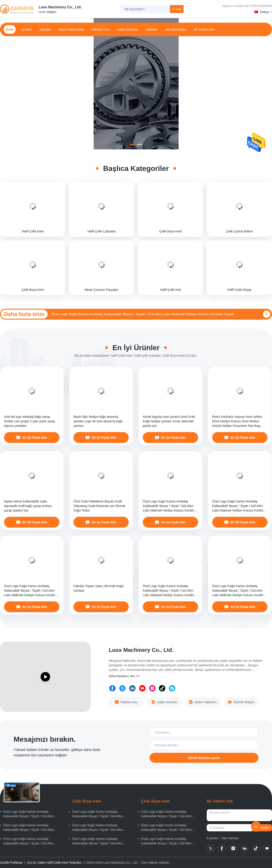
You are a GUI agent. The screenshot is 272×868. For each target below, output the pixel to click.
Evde (10, 29)
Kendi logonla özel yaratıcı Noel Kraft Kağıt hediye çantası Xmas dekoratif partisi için (169, 421)
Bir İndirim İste (204, 29)
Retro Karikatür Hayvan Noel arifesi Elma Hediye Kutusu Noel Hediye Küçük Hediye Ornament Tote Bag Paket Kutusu (237, 421)
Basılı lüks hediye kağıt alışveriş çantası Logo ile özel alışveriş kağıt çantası (98, 421)
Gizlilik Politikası (11, 863)
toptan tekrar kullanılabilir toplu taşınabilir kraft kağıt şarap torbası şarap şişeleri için (28, 506)
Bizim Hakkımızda (71, 29)
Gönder (264, 828)
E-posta (212, 838)
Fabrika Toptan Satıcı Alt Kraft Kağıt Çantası (99, 588)
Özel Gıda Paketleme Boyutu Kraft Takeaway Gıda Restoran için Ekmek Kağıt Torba (99, 506)
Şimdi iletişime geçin (204, 758)
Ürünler (26, 29)
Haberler (152, 29)
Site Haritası (230, 838)
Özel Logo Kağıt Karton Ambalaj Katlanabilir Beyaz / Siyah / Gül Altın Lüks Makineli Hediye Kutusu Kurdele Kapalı (143, 314)
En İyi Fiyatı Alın (32, 438)
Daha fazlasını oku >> (124, 676)
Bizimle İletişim (176, 29)
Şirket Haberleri (203, 702)
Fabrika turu (101, 29)
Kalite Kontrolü (127, 29)
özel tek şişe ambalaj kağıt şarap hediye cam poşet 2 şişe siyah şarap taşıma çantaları (30, 421)
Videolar (45, 29)
